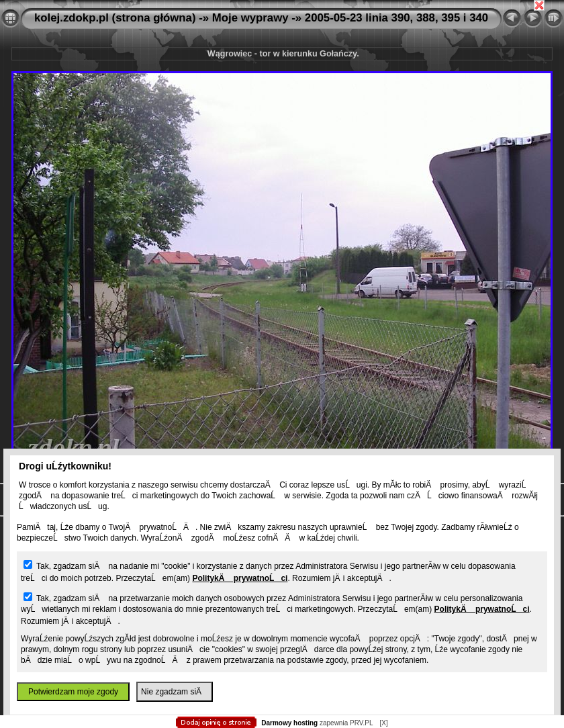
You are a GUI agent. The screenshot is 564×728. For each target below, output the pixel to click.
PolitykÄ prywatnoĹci (240, 578)
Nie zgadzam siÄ (175, 692)
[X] (383, 723)
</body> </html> (282, 67)
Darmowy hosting (289, 723)
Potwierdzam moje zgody (73, 692)
